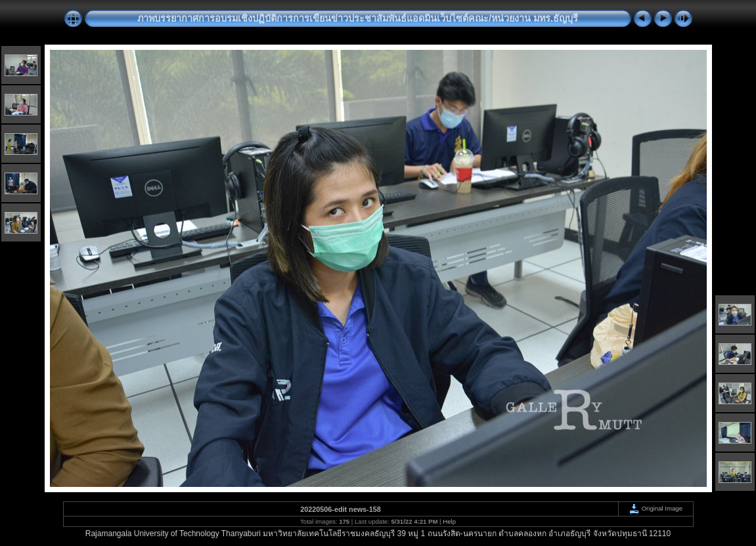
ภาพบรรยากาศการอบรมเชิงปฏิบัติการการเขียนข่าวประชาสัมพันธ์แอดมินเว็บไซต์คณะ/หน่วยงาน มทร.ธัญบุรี (358, 18)
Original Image (656, 508)
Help (449, 521)
